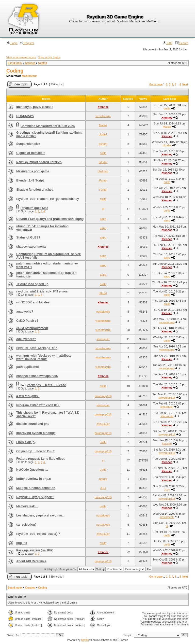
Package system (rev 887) (35, 550)
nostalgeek (103, 312)
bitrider (103, 144)
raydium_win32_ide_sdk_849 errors (42, 291)
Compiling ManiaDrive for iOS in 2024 (48, 126)
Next (185, 84)
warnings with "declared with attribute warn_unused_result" (44, 357)
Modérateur (29, 76)
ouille (167, 108)
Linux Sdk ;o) (26, 442)
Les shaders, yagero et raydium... (40, 515)
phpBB (85, 640)
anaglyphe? (25, 312)
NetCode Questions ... (32, 470)
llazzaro (167, 444)
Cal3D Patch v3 (27, 321)
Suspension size (28, 144)
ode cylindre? (26, 339)
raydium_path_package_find (37, 348)
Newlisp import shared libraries (39, 162)
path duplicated (28, 367)
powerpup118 (103, 396)
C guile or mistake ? (31, 153)
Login (12, 43)
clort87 (103, 134)
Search (182, 43)
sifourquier (103, 339)
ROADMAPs (25, 116)
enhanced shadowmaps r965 (37, 376)
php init (22, 543)
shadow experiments (31, 247)
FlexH (103, 293)
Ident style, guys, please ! (35, 107)
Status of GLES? (28, 237)
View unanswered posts (21, 57)
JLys (103, 488)
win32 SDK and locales (33, 302)
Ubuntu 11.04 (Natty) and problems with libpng (50, 219)
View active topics (49, 57)
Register (27, 43)
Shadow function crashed (35, 190)
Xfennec (103, 107)
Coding (43, 63)
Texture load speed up (32, 284)
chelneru (103, 171)
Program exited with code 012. (38, 405)
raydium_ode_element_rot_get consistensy (48, 199)
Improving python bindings (36, 433)
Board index (15, 63)
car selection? (27, 525)
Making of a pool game (33, 171)
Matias (103, 125)
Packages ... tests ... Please (46, 385)
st (103, 209)
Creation (30, 63)
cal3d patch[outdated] (32, 328)
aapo (103, 219)
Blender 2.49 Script (30, 180)
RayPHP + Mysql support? (35, 497)
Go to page (156, 84)
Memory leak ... (27, 506)
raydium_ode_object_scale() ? (38, 534)
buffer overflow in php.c (34, 479)
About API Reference (31, 561)
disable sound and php (33, 424)
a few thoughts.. (28, 396)
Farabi (103, 180)
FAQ (168, 43)
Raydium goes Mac (34, 208)
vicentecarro (103, 116)
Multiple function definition (36, 488)
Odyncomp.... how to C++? (35, 451)
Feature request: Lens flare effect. (41, 459)
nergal (103, 479)
